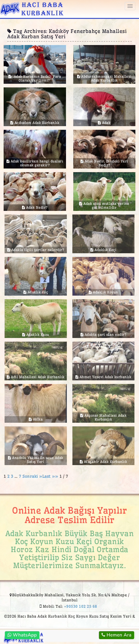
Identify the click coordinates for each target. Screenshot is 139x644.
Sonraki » (32, 476)
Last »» (51, 476)
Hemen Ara (117, 635)
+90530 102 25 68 (81, 606)
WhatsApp (22, 635)
